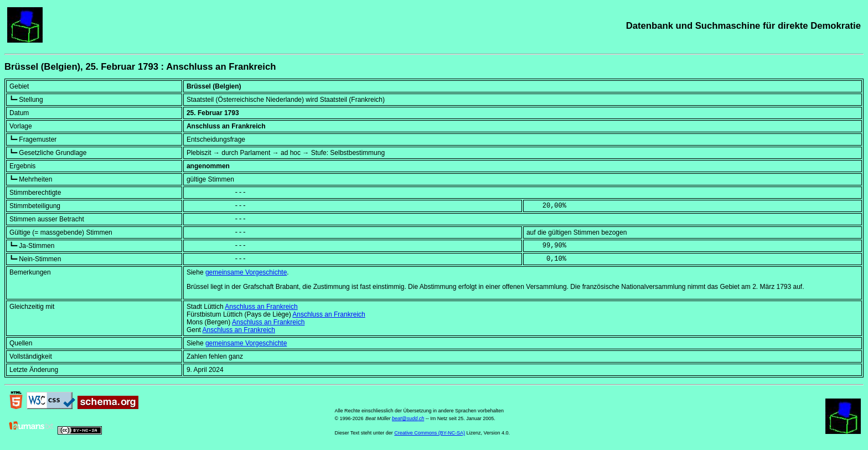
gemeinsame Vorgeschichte (246, 272)
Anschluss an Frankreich (261, 307)
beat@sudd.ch (408, 418)
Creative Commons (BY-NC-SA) (430, 433)
